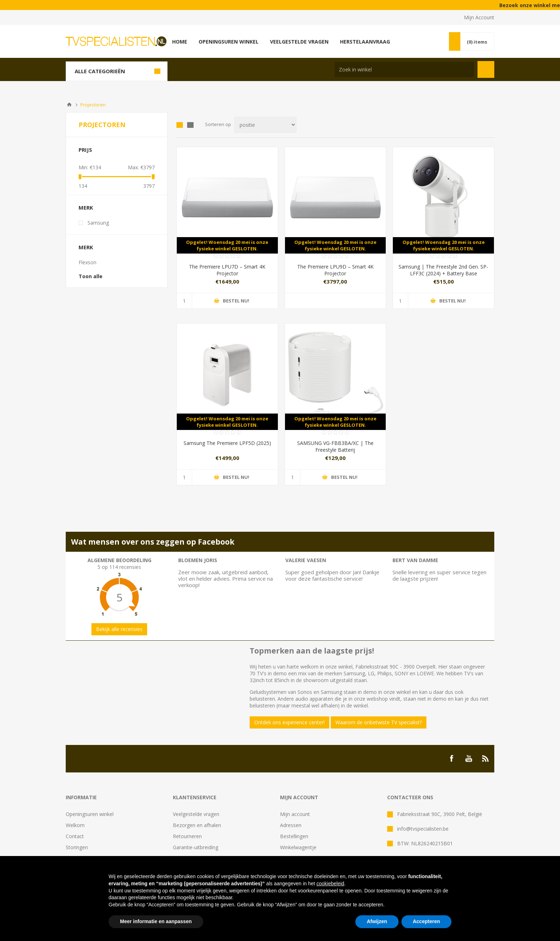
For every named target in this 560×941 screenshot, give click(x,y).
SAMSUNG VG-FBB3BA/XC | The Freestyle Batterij (335, 446)
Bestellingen (294, 836)
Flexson (87, 262)
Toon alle (91, 276)
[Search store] (404, 69)
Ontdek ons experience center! (289, 722)
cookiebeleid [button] (330, 884)
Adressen (291, 825)
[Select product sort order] (265, 125)
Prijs (85, 150)
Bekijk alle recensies (119, 629)
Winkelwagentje (298, 847)
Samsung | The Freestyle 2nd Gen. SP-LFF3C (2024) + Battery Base (443, 270)
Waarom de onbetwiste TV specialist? (379, 722)
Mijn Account (479, 17)
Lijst (190, 125)
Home (69, 105)
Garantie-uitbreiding (196, 847)
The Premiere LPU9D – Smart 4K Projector (335, 270)
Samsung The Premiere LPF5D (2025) (227, 443)
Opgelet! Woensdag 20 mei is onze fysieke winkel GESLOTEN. (227, 245)
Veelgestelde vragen (196, 814)
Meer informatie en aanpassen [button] (156, 921)
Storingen (77, 847)
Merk (86, 207)
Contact (75, 836)
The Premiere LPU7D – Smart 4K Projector (227, 270)
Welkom (75, 825)
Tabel (180, 125)
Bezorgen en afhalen (197, 825)
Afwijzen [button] (377, 921)
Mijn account (295, 814)
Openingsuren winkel (90, 814)
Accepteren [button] (426, 921)
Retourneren (187, 836)
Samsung (98, 223)
